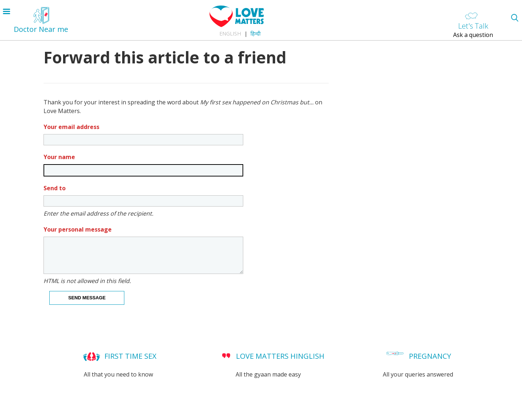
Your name (59, 157)
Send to (55, 188)
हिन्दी (256, 34)
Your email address (71, 127)
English (230, 34)
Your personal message (78, 229)
